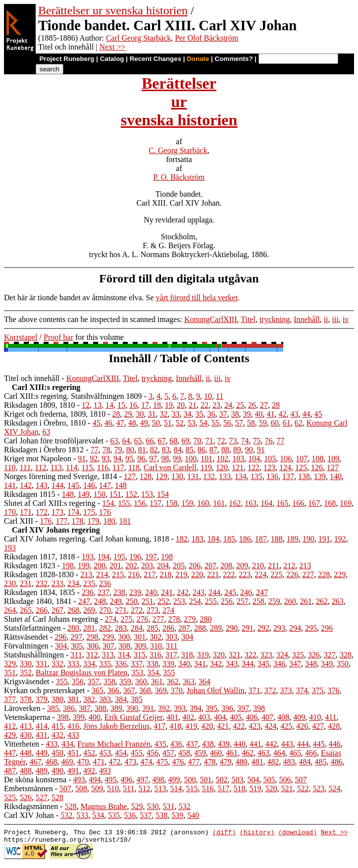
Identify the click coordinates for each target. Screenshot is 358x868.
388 (101, 708)
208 (226, 566)
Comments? (234, 59)
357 (94, 681)
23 (216, 405)
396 (227, 708)
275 (127, 619)
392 (164, 708)
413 (26, 726)
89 (237, 450)
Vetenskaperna (27, 717)
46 (108, 423)
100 (191, 459)
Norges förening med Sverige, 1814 (61, 476)
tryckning (275, 319)
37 (223, 414)
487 (10, 771)
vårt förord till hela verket (197, 298)
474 (147, 762)
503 (238, 780)
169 (346, 503)
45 (318, 414)
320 (219, 655)
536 (130, 815)
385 (137, 699)
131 (193, 476)
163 (251, 503)
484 (305, 762)
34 (188, 414)
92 (94, 459)
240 (151, 592)
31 (152, 414)
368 (145, 690)
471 (99, 762)
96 (141, 459)
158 (171, 503)
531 (168, 806)
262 (322, 601)
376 (333, 690)
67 (162, 441)
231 (26, 583)
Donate (198, 59)
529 (137, 806)
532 (184, 806)
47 (120, 423)
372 (270, 690)
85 (190, 450)
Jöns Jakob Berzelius (116, 726)
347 (295, 664)
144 (57, 485)
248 (100, 601)
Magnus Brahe (104, 806)
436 (176, 744)
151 (115, 494)
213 (305, 566)
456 (153, 753)
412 (10, 726)
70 (198, 441)
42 (283, 414)
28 (276, 405)
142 (26, 485)
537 (146, 815)
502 (222, 780)
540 (193, 815)
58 (251, 423)
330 (26, 664)
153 (147, 494)
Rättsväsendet (26, 637)
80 (130, 450)
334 (89, 664)
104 (254, 459)
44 (307, 414)
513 (160, 788)
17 (145, 405)
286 (168, 628)
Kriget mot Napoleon (38, 459)
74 (245, 441)
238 (119, 592)
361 (157, 681)
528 (57, 797)
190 (308, 539)
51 (168, 423)
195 (119, 557)
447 (10, 753)
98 (165, 459)
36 (211, 414)
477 (194, 762)
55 (215, 423)
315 (140, 655)
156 (140, 503)
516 (207, 788)
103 (238, 459)
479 (226, 762)
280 (206, 619)
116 (103, 467)
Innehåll (307, 319)
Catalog (112, 59)
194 (103, 557)
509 (97, 788)
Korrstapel (21, 337)
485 (321, 762)
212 (289, 566)
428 (334, 726)
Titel (248, 319)
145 (73, 485)
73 (233, 441)
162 (235, 503)
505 (269, 780)
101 (206, 459)
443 (287, 744)
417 (159, 726)
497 (143, 780)
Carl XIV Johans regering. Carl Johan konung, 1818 (86, 539)
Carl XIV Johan (29, 815)
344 (248, 664)
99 (177, 459)
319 (203, 655)
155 (124, 503)
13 (98, 405)
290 (232, 628)
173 (57, 512)
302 (155, 637)
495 (111, 780)
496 (127, 780)
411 (331, 717)
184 (213, 539)
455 (137, 753)
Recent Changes (155, 59)
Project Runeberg (67, 59)
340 (184, 664)
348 (311, 664)
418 (175, 726)
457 (168, 753)
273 (153, 610)
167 (314, 503)
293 (279, 628)
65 (138, 441)
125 (301, 467)
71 (209, 441)
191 (324, 539)
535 (114, 815)
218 (165, 574)
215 (118, 574)
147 (105, 485)
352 (26, 673)
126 (317, 467)
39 (247, 414)
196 (135, 557)
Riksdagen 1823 (30, 566)
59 (263, 423)
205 (179, 566)
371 (254, 690)
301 (140, 637)
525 (10, 797)
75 (257, 441)
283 (121, 628)
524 (334, 788)
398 (259, 708)
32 (164, 414)
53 (192, 423)
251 (148, 601)
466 (311, 753)
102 (222, 459)
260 (290, 601)
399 (79, 717)
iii (335, 319)
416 (73, 726)
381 (73, 699)
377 (10, 699)
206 (195, 566)
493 (105, 771)
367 (129, 690)
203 (147, 566)
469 (67, 762)
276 (143, 619)
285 (153, 628)
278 (174, 619)
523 (318, 788)
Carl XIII (19, 521)
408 (283, 717)
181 (125, 521)
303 (171, 637)
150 (100, 494)
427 (318, 726)
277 (158, 619)
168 (330, 503)
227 (308, 574)
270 (105, 610)
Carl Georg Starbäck (138, 38)
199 (84, 566)
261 (306, 601)
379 (42, 699)
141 (10, 485)
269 (89, 610)
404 (220, 717)
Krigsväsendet (27, 681)
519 (255, 788)
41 (271, 414)
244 (214, 592)
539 (177, 815)
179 (93, 521)
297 (76, 637)
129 (161, 476)
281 (89, 628)
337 (137, 664)
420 (207, 726)
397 (243, 708)
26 (252, 405)
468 (51, 762)
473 (131, 762)
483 (289, 762)
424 (270, 726)
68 (174, 441)
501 (206, 780)
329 (10, 664)
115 (87, 467)
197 (151, 557)
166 (298, 503)
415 (57, 726)
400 (95, 717)
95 (129, 459)
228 (324, 574)
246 (246, 592)
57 (239, 423)
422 (239, 726)
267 (57, 610)
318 (187, 655)
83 (166, 450)
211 (274, 566)
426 (302, 726)
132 (209, 476)
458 (184, 753)
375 (317, 690)
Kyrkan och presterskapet (45, 690)
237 (103, 592)
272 (137, 610)
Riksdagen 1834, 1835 (40, 592)
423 (255, 726)
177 (61, 521)
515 (192, 788)
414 (42, 726)
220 (197, 574)
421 (223, 726)
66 (150, 441)
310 (156, 646)
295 (311, 628)
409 (299, 717)
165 (282, 503)
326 (314, 655)
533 (82, 815)
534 (98, 815)
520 (271, 788)
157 (155, 503)
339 (168, 664)
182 (182, 539)
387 (85, 708)
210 (258, 566)
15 (121, 405)
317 (171, 655)
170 (10, 512)
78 (106, 450)
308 (124, 646)
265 (26, 610)
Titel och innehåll (32, 378)
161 (219, 503)
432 (57, 735)
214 (102, 574)
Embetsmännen (28, 788)
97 (153, 459)
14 (109, 405)
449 (42, 753)
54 (204, 423)
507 (301, 780)
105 (270, 459)
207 (210, 566)
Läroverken (22, 708)
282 (105, 628)
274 (168, 610)
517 (223, 788)
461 (232, 753)
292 (263, 628)
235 (89, 583)
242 (183, 592)
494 (95, 780)
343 (232, 664)
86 (202, 450)
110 (10, 467)
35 (200, 414)
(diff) (224, 833)
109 (333, 459)
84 (178, 450)
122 (254, 467)
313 (108, 655)
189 (293, 539)
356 (78, 681)
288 (200, 628)
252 (163, 601)
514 (176, 788)
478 (210, 762)
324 (282, 655)
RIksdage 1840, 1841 (38, 601)
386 (69, 708)
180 (109, 521)
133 (225, 476)
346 (279, 664)
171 (26, 512)
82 (154, 450)
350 (343, 664)
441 (256, 744)
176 (105, 512)
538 (161, 815)
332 (57, 664)
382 (89, 699)
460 (216, 753)
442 (271, 744)
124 (285, 467)
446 (335, 744)
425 (286, 726)
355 (169, 673)
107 (302, 459)
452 (89, 753)
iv (346, 319)
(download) (298, 833)
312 (92, 655)
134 (241, 476)
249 (116, 601)
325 (298, 655)
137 (288, 476)
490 (57, 771)
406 (252, 717)
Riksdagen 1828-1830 (39, 574)
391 (148, 708)
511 (128, 788)
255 (211, 601)
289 (216, 628)
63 (46, 432)
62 (299, 423)
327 (330, 655)
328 (346, 655)
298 (92, 637)
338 (153, 664)
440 (240, 744)
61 (287, 423)
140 (336, 476)
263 (338, 601)
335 (105, 664)
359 (125, 681)
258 (258, 601)
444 (303, 744)
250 (132, 601)
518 (239, 788)
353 (137, 673)
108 (317, 459)
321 (235, 655)
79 (118, 450)
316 (155, 655)
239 (135, 592)
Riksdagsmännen (31, 806)
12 (86, 405)
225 (276, 574)
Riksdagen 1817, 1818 (40, 557)
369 (161, 690)
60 (275, 423)
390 (132, 708)
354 (153, 673)
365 (98, 690)
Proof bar (58, 337)
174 (73, 512)
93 (105, 459)
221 (213, 574)
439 (224, 744)
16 (133, 405)
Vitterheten (22, 744)
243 (199, 592)
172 (42, 512)
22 (205, 405)
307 (108, 646)
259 (274, 601)
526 (26, 797)
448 (26, 753)
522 (303, 788)
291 (248, 628)
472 (115, 762)
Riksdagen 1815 (30, 494)
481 (257, 762)
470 (83, 762)
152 (131, 494)
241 (167, 592)
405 (236, 717)
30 (140, 414)
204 (163, 566)
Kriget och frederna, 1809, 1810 (55, 414)
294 (295, 628)
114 (72, 467)
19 (169, 405)
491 (73, 771)
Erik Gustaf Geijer (134, 717)
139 (320, 476)
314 (124, 655)
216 (134, 574)
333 (73, 664)
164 (266, 503)
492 (89, 771)
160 (203, 503)
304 (187, 637)
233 (57, 583)
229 (340, 574)
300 (124, 637)
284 (137, 628)
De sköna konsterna (35, 780)
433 (73, 735)
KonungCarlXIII (211, 319)
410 (315, 717)
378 (26, 699)
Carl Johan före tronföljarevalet (54, 441)
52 (180, 423)
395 (211, 708)
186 (245, 539)
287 (184, 628)
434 (67, 744)
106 (286, 459)
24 (228, 405)
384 (121, 699)
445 (319, 744)
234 (73, 583)
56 (227, 423)
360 (141, 681)
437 (192, 744)
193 (10, 548)
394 (196, 708)
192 (340, 539)
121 (238, 467)
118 (134, 467)
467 (36, 762)
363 (189, 681)
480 (242, 762)
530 (153, 806)
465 (295, 753)
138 (304, 476)
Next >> (113, 47)
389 (116, 708)
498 (158, 780)
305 (77, 646)
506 (285, 780)
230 (10, 583)
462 (248, 753)
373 (286, 690)
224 (260, 574)
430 (26, 735)
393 (180, 708)
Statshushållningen (34, 655)
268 (73, 610)
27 (264, 405)
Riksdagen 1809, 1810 (40, 405)
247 (262, 592)
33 (176, 414)
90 (249, 450)
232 (42, 583)
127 (333, 467)
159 (187, 503)
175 (89, 512)
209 (242, 566)
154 (163, 494)
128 (146, 476)
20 (181, 405)
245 (230, 592)
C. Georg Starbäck (178, 150)
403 (204, 717)
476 (178, 762)
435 (160, 744)
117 (118, 467)
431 (42, 735)
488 (26, 771)
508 (81, 788)
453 (105, 753)
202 (131, 566)
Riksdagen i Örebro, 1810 (45, 423)
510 (113, 788)
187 (261, 539)
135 (256, 476)
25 (240, 405)
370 (177, 690)
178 (77, 521)
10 (208, 396)
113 (56, 467)
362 (173, 681)
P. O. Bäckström (179, 177)
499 (174, 780)
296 (327, 628)
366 (113, 690)
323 (266, 655)
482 (273, 762)
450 (57, 753)
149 (84, 494)
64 (126, 441)
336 (121, 664)
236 (105, 583)
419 (191, 726)
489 (42, 771)
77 (281, 441)
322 (251, 655)
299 (108, 637)
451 (73, 753)
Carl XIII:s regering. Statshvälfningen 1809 (73, 396)
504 (254, 780)
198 (167, 557)
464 (279, 753)
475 (162, 762)
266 (42, 610)
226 (292, 574)
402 (188, 717)
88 (225, 450)
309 (140, 646)
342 (216, 664)
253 (179, 601)
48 (132, 423)
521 (287, 788)
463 (263, 753)
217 (150, 574)
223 (245, 574)
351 (10, 673)
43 (295, 414)
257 (243, 601)
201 (115, 566)
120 (222, 467)
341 (200, 664)
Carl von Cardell (170, 467)
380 (57, 699)
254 (195, 601)
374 (302, 690)
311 (172, 646)
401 (172, 717)
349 (327, 664)
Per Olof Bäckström (206, 38)
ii (326, 319)
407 (267, 717)
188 (277, 539)
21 (193, 405)
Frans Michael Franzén (114, 744)
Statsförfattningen (32, 628)
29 (128, 414)
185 (229, 539)
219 (181, 574)
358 (109, 681)
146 (89, 485)
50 (156, 423)
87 (213, 450)
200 (100, 566)
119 (206, 467)
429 (10, 735)
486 (337, 762)
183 (198, 539)
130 (177, 476)
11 (220, 396)
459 (200, 753)
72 (221, 441)
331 (42, 664)
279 (190, 619)
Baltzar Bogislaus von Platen (81, 673)
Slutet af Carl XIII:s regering (50, 503)
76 (269, 441)
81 (142, 450)
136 (272, 476)
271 (121, 610)
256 (227, 601)
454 (121, 753)
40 (259, 414)
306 (93, 646)
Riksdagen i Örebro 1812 (44, 450)
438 (208, 744)
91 (261, 450)
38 (235, 414)
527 (42, 797)
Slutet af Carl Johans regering (51, 619)
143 (42, 485)
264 (10, 610)
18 (157, 405)
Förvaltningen (26, 646)
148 (121, 485)
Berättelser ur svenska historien (113, 10)
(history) (257, 833)
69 (186, 441)
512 (144, 788)
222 (229, 574)
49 (144, 423)
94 (117, 459)
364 (205, 681)
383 (105, 699)
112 (40, 467)
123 (269, 467)
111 (25, 467)
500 (190, 780)
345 (263, 664)
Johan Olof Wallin (216, 690)
